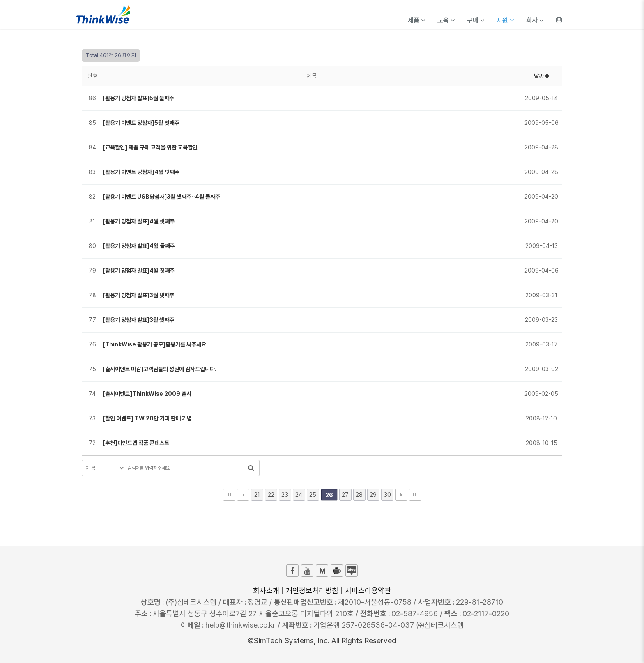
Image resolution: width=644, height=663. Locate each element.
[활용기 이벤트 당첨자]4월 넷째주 (141, 172)
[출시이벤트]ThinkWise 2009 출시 (147, 394)
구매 (476, 20)
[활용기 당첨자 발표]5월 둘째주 (138, 98)
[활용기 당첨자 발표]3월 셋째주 (138, 320)
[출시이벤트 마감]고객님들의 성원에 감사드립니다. (160, 369)
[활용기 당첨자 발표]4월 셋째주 (139, 221)
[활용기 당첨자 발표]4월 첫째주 (139, 271)
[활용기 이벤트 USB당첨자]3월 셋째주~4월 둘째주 (161, 197)
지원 (505, 20)
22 (271, 495)
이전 (243, 495)
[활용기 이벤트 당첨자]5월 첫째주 (141, 123)
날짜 (541, 76)
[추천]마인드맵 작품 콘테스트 (136, 443)
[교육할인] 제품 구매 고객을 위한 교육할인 (150, 147)
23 (285, 495)
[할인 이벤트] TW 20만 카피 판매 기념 (147, 418)
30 (387, 495)
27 (345, 495)
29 (373, 495)
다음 (401, 495)
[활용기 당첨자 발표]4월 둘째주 (139, 246)
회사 (535, 20)
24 (299, 495)
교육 (446, 20)
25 (313, 495)
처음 (229, 495)
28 (359, 495)
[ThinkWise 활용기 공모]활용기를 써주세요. (155, 344)
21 (257, 495)
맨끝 (415, 495)
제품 (416, 20)
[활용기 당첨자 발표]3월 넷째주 (138, 295)
